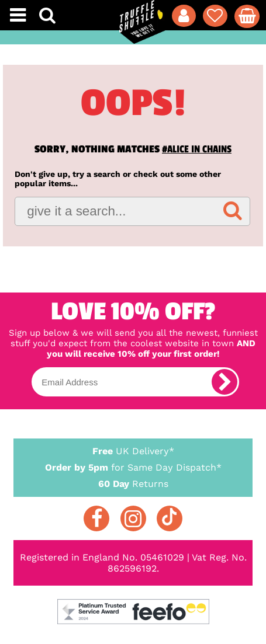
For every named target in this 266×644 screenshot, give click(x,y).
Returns (133, 483)
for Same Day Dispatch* (133, 465)
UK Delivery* (133, 450)
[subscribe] (224, 382)
